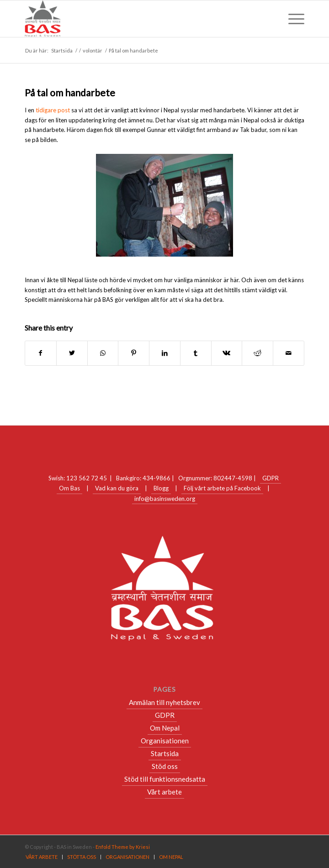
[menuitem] (42, 857)
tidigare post (53, 110)
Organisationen (165, 741)
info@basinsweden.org (165, 499)
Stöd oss (165, 766)
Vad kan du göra (117, 488)
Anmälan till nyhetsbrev (164, 702)
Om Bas (69, 488)
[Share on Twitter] (72, 353)
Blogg (161, 488)
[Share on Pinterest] (134, 353)
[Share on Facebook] (41, 353)
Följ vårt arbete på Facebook (222, 488)
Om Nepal (165, 728)
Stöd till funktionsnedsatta (165, 779)
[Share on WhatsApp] (103, 353)
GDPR (271, 478)
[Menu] (292, 19)
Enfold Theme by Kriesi (123, 847)
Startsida (165, 753)
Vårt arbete (164, 792)
